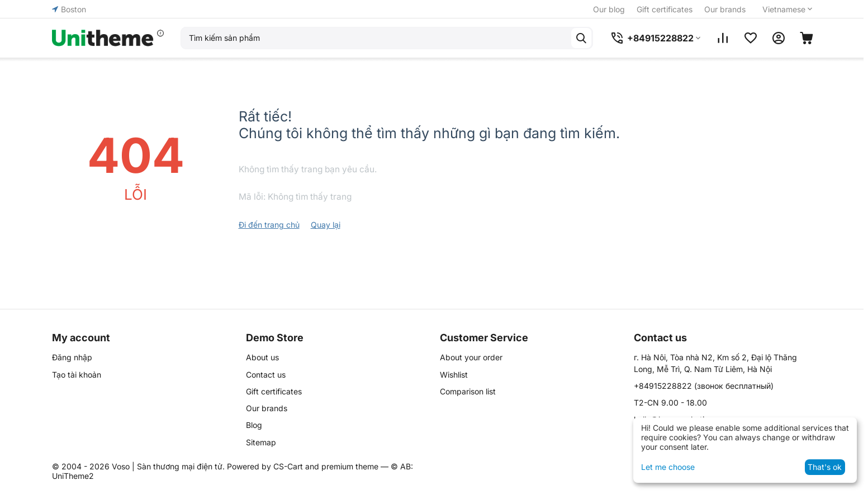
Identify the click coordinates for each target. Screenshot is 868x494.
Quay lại (326, 225)
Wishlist (454, 375)
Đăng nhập (72, 357)
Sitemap (261, 442)
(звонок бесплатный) (704, 386)
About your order (471, 357)
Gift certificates (665, 9)
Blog (254, 425)
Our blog (609, 9)
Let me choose (668, 467)
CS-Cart (288, 466)
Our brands (725, 9)
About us (262, 357)
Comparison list (468, 391)
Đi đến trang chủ (269, 225)
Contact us (266, 375)
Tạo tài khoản (77, 375)
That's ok (825, 467)
